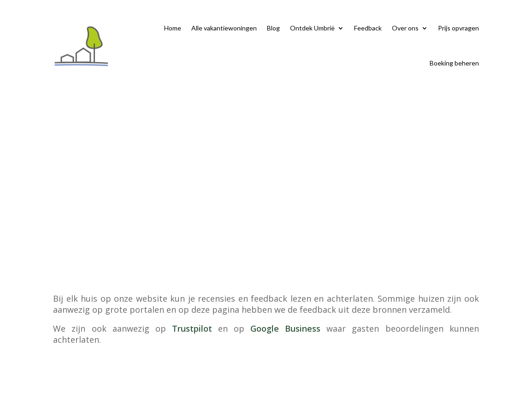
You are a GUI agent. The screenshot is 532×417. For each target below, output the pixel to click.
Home (173, 28)
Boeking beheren (454, 63)
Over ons (405, 28)
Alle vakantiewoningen (224, 28)
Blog (273, 28)
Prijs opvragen (458, 28)
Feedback (368, 28)
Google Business (285, 328)
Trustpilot (192, 328)
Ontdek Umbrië (312, 28)
